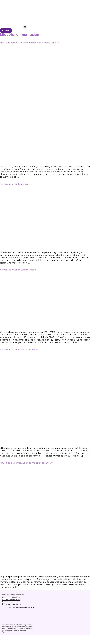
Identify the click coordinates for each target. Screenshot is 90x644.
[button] (25, 27)
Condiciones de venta (11, 600)
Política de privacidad (11, 598)
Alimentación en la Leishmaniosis (18, 270)
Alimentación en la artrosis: (14, 184)
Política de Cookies (10, 602)
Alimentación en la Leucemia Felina (19, 349)
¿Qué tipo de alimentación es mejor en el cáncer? (26, 463)
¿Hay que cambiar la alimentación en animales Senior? (29, 43)
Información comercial (12, 604)
